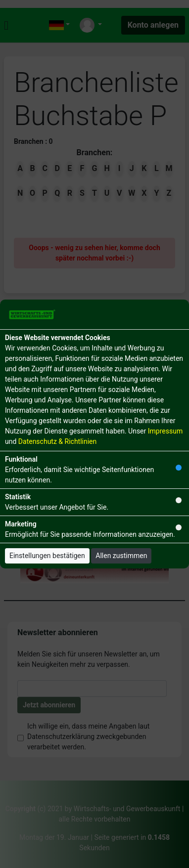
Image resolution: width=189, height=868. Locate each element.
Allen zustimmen (121, 556)
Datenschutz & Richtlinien (57, 441)
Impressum (165, 431)
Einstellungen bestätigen (47, 556)
